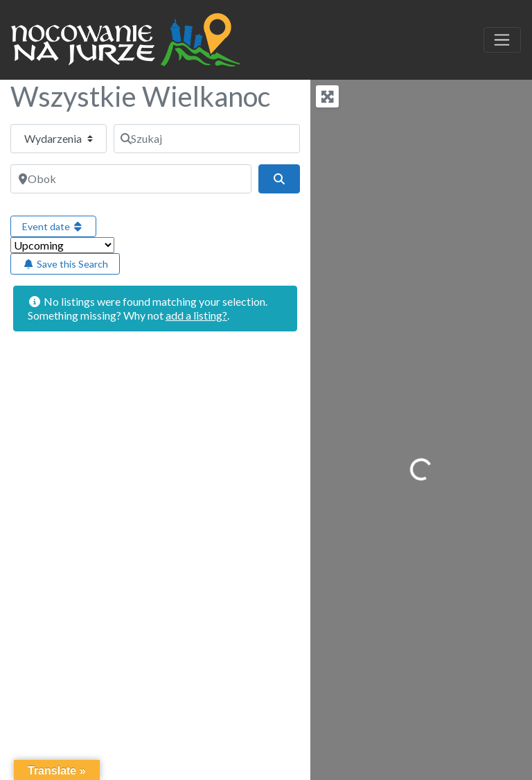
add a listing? (196, 315)
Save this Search (65, 264)
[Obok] (131, 179)
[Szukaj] (207, 139)
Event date (53, 226)
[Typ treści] (59, 139)
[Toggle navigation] (502, 40)
